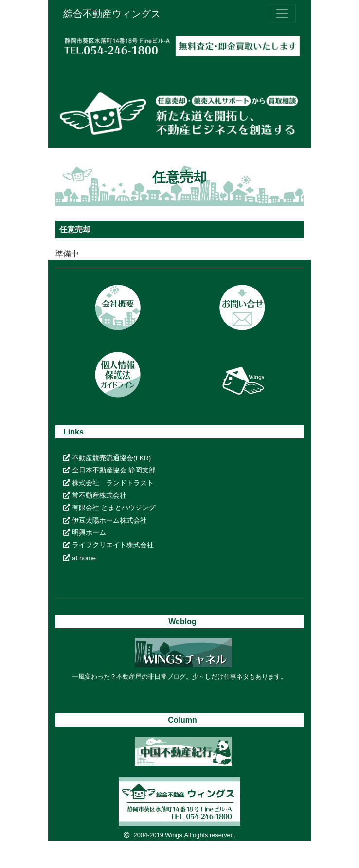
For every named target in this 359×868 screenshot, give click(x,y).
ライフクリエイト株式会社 (108, 545)
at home (80, 558)
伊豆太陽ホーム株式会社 (105, 520)
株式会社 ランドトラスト (108, 483)
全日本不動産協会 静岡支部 (109, 470)
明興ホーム (85, 533)
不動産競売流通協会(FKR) (107, 458)
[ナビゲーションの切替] (282, 14)
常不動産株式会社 (95, 496)
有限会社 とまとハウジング (109, 508)
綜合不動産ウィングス (112, 14)
